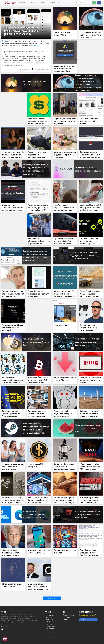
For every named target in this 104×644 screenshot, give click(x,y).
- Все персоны (50, 626)
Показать (5, 626)
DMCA (65, 619)
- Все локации (50, 628)
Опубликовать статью (88, 620)
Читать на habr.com (25, 69)
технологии (35, 46)
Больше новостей (52, 598)
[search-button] (94, 3)
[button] (99, 3)
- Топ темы (49, 624)
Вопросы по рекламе (87, 615)
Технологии (22, 3)
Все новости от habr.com (42, 69)
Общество (32, 3)
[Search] (83, 3)
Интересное (42, 3)
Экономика (52, 3)
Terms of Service (69, 615)
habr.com (6, 41)
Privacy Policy (68, 617)
